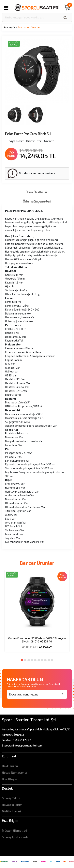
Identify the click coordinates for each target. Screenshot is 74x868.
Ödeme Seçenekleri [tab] (37, 201)
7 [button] (42, 660)
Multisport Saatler (29, 27)
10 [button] (52, 660)
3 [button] (29, 660)
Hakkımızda (10, 766)
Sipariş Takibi (11, 798)
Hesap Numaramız (14, 773)
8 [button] (45, 660)
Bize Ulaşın (9, 779)
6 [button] (39, 660)
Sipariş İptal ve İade (15, 837)
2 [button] (25, 660)
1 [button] (22, 660)
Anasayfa (9, 27)
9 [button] (49, 660)
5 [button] (35, 660)
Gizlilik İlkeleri (11, 811)
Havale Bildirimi (13, 805)
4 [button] (32, 660)
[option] (37, 613)
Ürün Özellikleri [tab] (37, 192)
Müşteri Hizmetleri (14, 830)
